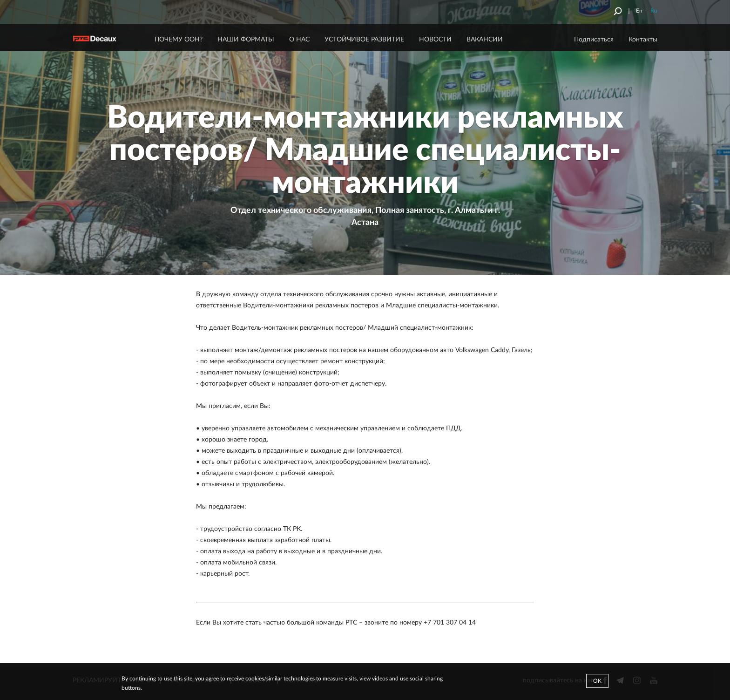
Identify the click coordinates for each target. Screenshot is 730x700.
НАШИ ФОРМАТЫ (246, 40)
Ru (654, 11)
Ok (597, 681)
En (639, 11)
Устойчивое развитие (364, 40)
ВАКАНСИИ (485, 40)
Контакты (643, 40)
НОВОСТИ (435, 40)
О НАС (299, 40)
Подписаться (594, 40)
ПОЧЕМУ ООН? (179, 40)
